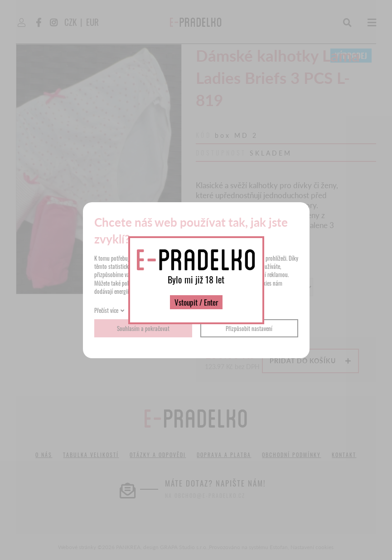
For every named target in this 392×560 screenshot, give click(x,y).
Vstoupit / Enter (196, 302)
